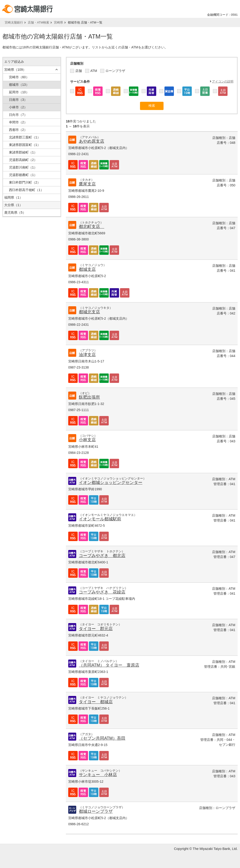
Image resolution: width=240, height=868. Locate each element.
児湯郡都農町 (23, 175)
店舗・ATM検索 (38, 22)
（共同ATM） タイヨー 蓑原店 (109, 665)
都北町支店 (92, 227)
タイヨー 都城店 (96, 702)
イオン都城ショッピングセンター (111, 483)
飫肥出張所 (89, 397)
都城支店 (87, 269)
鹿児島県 (15, 212)
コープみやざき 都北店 (102, 556)
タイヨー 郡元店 (96, 629)
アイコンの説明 (223, 81)
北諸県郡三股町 (25, 137)
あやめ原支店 (92, 141)
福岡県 (13, 197)
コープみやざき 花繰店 (102, 592)
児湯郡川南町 (23, 167)
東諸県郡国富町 (25, 145)
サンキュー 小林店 (98, 775)
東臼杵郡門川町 (25, 182)
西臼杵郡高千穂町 (26, 190)
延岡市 (19, 92)
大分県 (13, 205)
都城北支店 (89, 312)
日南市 (18, 100)
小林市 (18, 107)
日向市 (18, 115)
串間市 (18, 122)
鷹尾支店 (87, 184)
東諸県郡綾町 (23, 152)
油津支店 (87, 355)
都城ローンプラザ (96, 811)
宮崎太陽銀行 (14, 22)
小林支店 (87, 440)
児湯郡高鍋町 (23, 160)
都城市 (19, 85)
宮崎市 (19, 77)
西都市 (18, 130)
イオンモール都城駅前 (100, 519)
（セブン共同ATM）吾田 (102, 738)
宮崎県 (58, 22)
